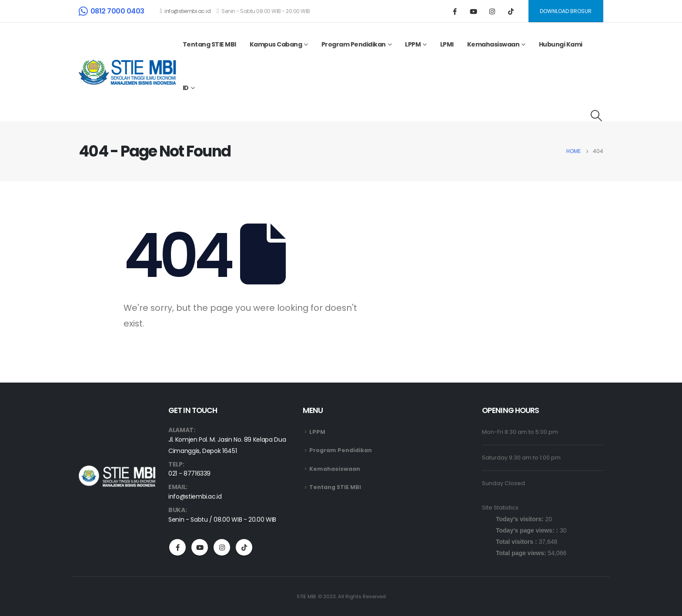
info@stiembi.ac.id (186, 11)
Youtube (200, 547)
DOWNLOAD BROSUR (566, 11)
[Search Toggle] (597, 116)
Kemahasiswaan (493, 44)
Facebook (177, 547)
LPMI (447, 44)
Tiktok (244, 547)
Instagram (222, 547)
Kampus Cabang (276, 44)
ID (186, 88)
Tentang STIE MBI (209, 44)
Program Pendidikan (354, 44)
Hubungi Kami (561, 44)
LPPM (413, 44)
